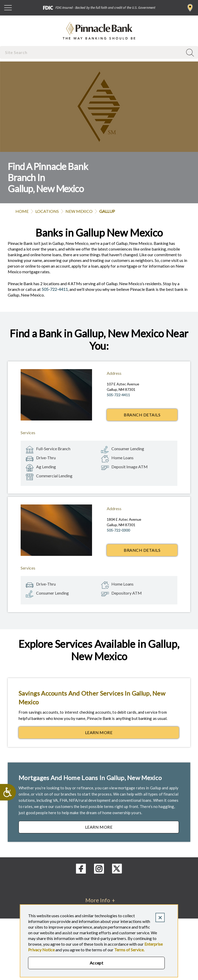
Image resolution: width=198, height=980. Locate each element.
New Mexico (79, 211)
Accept (97, 963)
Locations (47, 211)
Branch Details (142, 415)
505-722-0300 (118, 530)
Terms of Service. (129, 950)
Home (22, 211)
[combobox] (92, 52)
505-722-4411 (55, 289)
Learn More (132, 734)
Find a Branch (190, 8)
